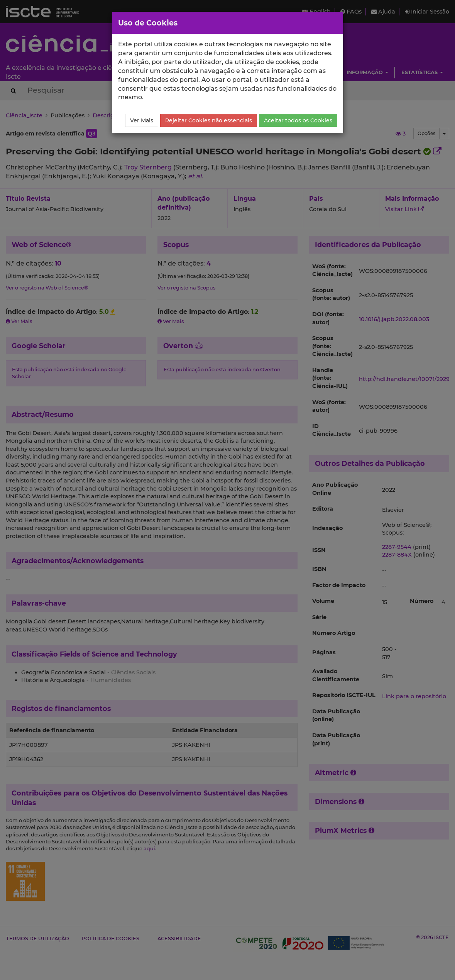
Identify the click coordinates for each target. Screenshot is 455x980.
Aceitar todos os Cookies (298, 120)
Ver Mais (142, 120)
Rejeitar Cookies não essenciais (209, 120)
